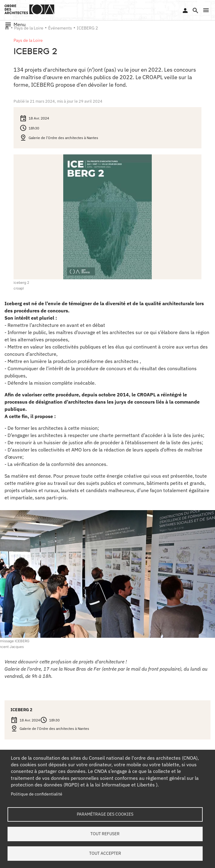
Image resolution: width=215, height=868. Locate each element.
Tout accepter (105, 853)
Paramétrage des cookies (105, 814)
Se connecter (185, 11)
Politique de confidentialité (37, 794)
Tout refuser (105, 834)
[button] (206, 10)
